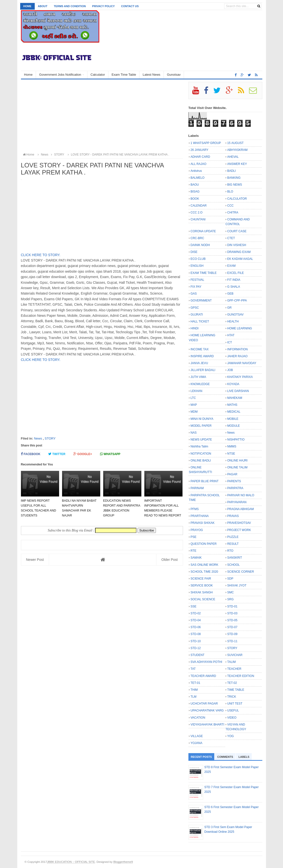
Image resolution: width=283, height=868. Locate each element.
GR (230, 308)
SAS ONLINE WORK (205, 565)
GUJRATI (197, 315)
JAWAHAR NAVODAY (242, 363)
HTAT (231, 335)
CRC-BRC (197, 238)
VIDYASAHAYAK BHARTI (208, 725)
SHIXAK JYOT (237, 585)
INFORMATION (238, 349)
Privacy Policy (103, 6)
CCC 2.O (197, 213)
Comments (225, 757)
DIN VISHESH (237, 245)
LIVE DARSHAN (238, 391)
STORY (50, 438)
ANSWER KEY (237, 164)
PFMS (195, 509)
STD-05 (232, 620)
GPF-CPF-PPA (237, 301)
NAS (194, 433)
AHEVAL (233, 157)
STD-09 (232, 634)
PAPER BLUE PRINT (205, 481)
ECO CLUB (198, 259)
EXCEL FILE (236, 273)
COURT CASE (237, 231)
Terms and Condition (70, 6)
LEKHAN (197, 391)
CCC (231, 206)
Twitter (57, 454)
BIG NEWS (235, 185)
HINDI (195, 328)
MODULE (234, 426)
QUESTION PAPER (204, 544)
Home (27, 6)
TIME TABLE (236, 690)
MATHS (232, 405)
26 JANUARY (200, 150)
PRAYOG (197, 530)
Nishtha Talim (200, 446)
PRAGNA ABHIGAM (241, 509)
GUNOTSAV (235, 315)
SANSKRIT (235, 558)
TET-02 (232, 683)
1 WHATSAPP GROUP (206, 143)
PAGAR (232, 474)
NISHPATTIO (236, 440)
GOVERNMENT (201, 301)
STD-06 (196, 627)
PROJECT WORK (239, 530)
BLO (230, 192)
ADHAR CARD (200, 157)
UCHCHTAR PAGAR (204, 704)
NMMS (232, 446)
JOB (230, 370)
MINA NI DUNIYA (202, 419)
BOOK (195, 199)
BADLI (232, 171)
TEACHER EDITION (241, 676)
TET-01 (195, 683)
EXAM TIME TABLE (204, 273)
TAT (193, 669)
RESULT (233, 544)
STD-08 (196, 634)
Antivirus (196, 171)
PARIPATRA (235, 488)
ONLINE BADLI (201, 461)
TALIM (232, 662)
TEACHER (234, 669)
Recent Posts (201, 757)
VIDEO (232, 718)
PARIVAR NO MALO (241, 495)
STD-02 (196, 613)
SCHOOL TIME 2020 (204, 572)
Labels (244, 757)
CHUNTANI (198, 219)
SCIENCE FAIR (201, 579)
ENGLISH (197, 266)
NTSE (231, 454)
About (42, 6)
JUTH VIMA (198, 377)
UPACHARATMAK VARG (207, 710)
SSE (194, 606)
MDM (194, 412)
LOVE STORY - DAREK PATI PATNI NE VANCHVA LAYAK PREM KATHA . (118, 155)
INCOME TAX (200, 349)
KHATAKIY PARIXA (240, 377)
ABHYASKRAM (237, 150)
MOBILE (233, 419)
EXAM (232, 266)
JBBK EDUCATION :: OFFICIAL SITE (71, 862)
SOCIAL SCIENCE (203, 599)
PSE (194, 537)
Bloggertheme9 (123, 862)
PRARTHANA (200, 516)
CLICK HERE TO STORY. (41, 255)
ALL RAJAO (199, 164)
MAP (194, 405)
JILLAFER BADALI (203, 370)
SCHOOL (234, 565)
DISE (194, 252)
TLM (194, 697)
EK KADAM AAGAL (240, 259)
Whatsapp (110, 454)
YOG (231, 736)
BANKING (234, 178)
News (38, 438)
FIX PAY (196, 287)
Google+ (83, 454)
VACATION (198, 718)
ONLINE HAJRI (238, 461)
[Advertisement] (102, 116)
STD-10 (196, 641)
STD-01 (232, 606)
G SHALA (234, 287)
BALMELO (198, 178)
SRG (231, 599)
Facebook (31, 454)
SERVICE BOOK (202, 585)
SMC (231, 592)
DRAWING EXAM (239, 252)
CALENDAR (199, 206)
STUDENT (198, 655)
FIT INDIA (234, 280)
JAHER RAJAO (238, 356)
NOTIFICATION (201, 454)
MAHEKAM (235, 398)
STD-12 (196, 648)
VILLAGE (197, 736)
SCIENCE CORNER (241, 572)
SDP (230, 579)
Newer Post (35, 560)
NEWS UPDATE (201, 440)
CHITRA (233, 213)
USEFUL (233, 710)
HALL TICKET (200, 321)
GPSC (195, 308)
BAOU (195, 185)
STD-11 (232, 641)
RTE (194, 551)
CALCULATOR (237, 199)
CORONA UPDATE (203, 231)
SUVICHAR (235, 655)
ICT (230, 342)
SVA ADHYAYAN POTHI (206, 662)
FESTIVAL (198, 280)
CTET (231, 238)
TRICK (232, 697)
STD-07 (232, 627)
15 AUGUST (236, 143)
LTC (193, 398)
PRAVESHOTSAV (239, 523)
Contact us (130, 6)
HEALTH (233, 321)
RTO (230, 551)
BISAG (195, 192)
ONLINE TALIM (237, 467)
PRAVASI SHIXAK (203, 523)
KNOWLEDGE (200, 384)
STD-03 (232, 613)
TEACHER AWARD (203, 676)
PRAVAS (233, 516)
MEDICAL (234, 412)
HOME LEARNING (240, 328)
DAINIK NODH (200, 245)
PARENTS (234, 481)
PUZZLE (233, 537)
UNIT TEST (235, 704)
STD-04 (196, 620)
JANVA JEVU (199, 363)
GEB (230, 294)
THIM (194, 690)
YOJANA (197, 743)
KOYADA (233, 384)
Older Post (169, 560)
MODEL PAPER (201, 426)
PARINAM (197, 488)
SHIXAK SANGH (202, 592)
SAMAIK (196, 558)
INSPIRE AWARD (202, 356)
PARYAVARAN (237, 502)
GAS (194, 294)
